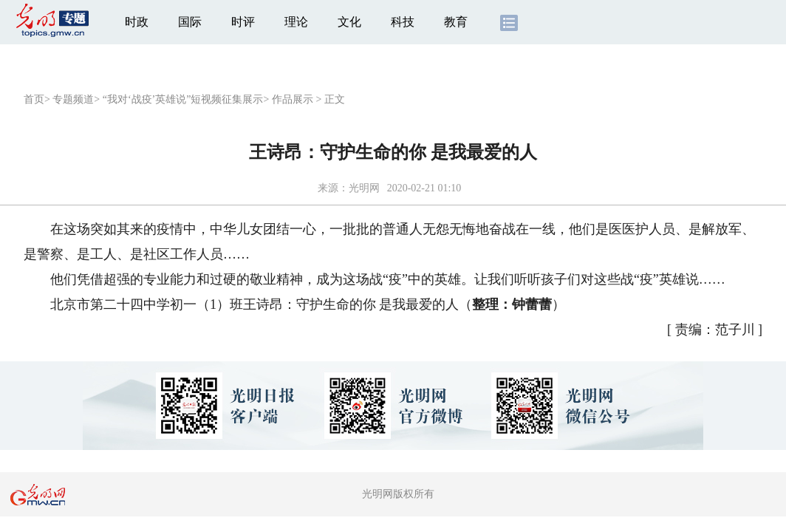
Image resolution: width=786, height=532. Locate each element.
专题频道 (73, 99)
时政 (137, 22)
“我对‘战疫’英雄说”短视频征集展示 (183, 99)
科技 (403, 22)
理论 (296, 22)
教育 (456, 22)
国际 (190, 22)
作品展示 (293, 99)
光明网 (364, 188)
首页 (34, 99)
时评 (243, 22)
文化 (349, 22)
